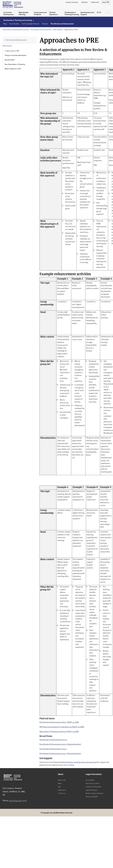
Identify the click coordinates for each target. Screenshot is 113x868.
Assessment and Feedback (40, 13)
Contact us (62, 793)
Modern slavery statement (94, 793)
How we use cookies (93, 783)
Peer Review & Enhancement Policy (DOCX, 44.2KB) (59, 722)
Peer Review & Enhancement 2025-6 (53, 740)
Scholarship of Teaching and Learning (19, 20)
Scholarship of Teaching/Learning (72, 13)
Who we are (62, 780)
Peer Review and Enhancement (62, 24)
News (60, 783)
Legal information (92, 790)
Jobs (59, 787)
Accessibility (90, 780)
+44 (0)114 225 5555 (18, 800)
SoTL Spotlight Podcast (31, 24)
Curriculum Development (8, 13)
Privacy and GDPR (92, 797)
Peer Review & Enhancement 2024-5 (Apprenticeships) (60, 753)
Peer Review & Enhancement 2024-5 (53, 749)
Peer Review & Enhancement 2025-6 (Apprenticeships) (60, 744)
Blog (5, 24)
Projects (45, 24)
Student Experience (53, 13)
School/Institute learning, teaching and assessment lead (75, 762)
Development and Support (87, 13)
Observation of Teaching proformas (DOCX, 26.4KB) (59, 731)
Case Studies (14, 24)
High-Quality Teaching (23, 13)
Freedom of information (94, 787)
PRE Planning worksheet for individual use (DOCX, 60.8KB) (62, 727)
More (103, 12)
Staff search (62, 790)
